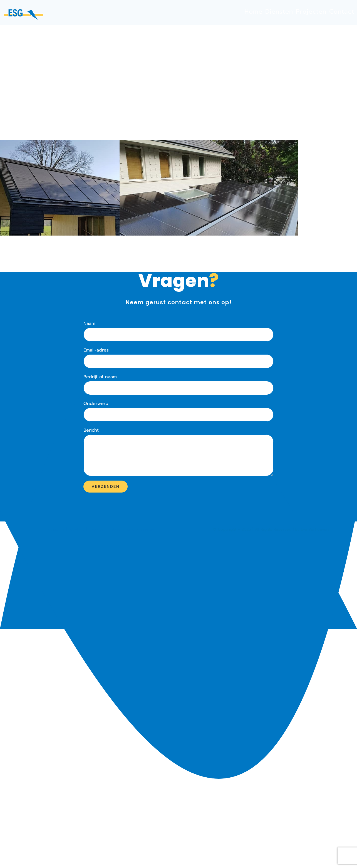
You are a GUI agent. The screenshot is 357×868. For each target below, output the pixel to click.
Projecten (55, 529)
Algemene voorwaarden (133, 529)
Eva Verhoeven (315, 529)
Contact (77, 529)
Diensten (98, 529)
